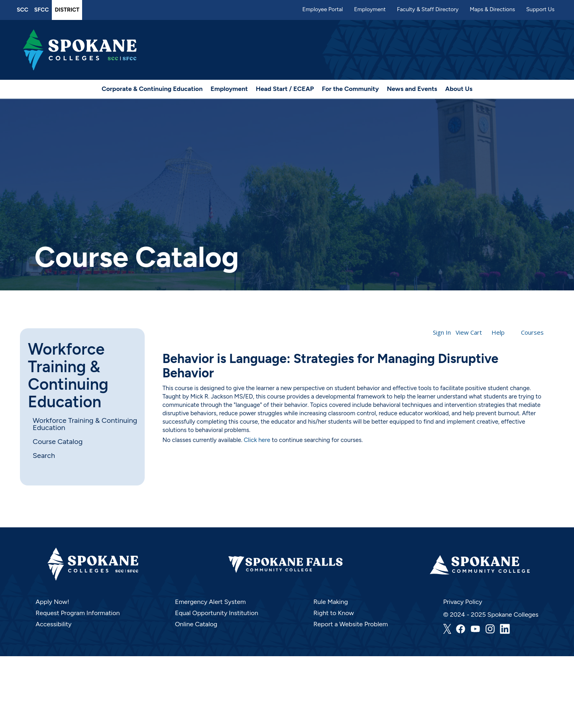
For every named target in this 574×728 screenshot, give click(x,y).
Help (498, 332)
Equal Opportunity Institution (217, 613)
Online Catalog (196, 624)
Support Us (540, 9)
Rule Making (331, 602)
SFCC (42, 10)
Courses (532, 332)
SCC (23, 10)
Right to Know (334, 613)
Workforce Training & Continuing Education (68, 375)
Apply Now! (52, 602)
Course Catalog (58, 442)
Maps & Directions (492, 9)
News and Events (412, 89)
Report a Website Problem (351, 624)
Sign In (442, 332)
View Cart (469, 332)
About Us (459, 89)
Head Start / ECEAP (285, 89)
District (67, 10)
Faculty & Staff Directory (428, 9)
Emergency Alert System (210, 602)
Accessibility (53, 624)
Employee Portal (322, 9)
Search (44, 456)
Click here (257, 440)
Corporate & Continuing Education (152, 89)
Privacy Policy (463, 602)
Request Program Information (78, 613)
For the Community (351, 89)
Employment (370, 9)
